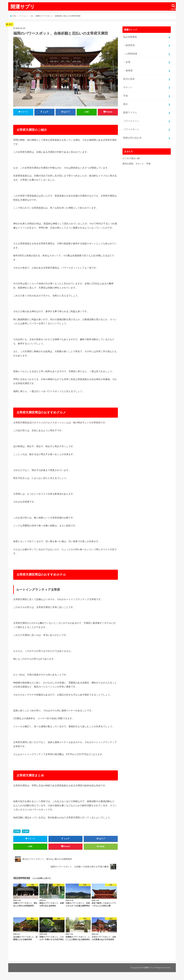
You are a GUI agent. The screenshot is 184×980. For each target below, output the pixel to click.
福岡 (27, 831)
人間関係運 (131, 52)
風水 (125, 97)
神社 (18, 831)
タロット (127, 82)
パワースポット (131, 120)
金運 (128, 59)
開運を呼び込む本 (132, 127)
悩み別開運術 (130, 37)
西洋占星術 (128, 74)
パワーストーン (131, 112)
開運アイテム (130, 105)
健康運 (129, 67)
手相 (125, 90)
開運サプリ (23, 7)
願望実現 (130, 44)
